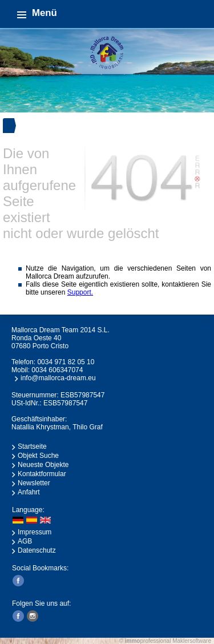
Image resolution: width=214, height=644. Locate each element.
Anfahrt (29, 492)
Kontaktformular (42, 474)
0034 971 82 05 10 (66, 362)
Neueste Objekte (43, 465)
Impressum (35, 532)
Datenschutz (37, 550)
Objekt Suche (38, 456)
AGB (25, 541)
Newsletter (34, 483)
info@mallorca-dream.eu (58, 378)
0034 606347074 (57, 370)
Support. (80, 292)
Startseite (32, 446)
